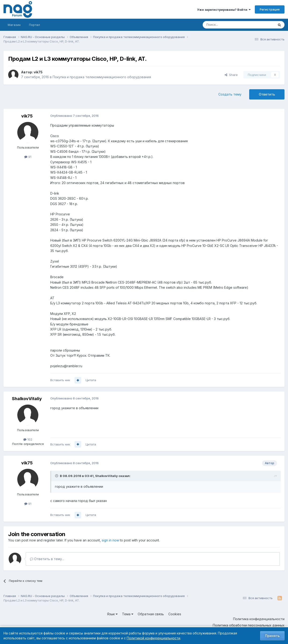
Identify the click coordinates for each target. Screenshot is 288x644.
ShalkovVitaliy (27, 399)
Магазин (14, 25)
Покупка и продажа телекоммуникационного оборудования (102, 77)
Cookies (175, 614)
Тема (128, 614)
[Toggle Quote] (57, 476)
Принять (272, 636)
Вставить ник (60, 380)
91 (28, 157)
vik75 (38, 72)
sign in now (110, 540)
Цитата (91, 380)
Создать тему (230, 94)
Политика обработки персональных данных (249, 625)
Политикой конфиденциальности (153, 638)
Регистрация (270, 9)
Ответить (267, 94)
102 (28, 439)
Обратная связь (151, 614)
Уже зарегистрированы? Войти (224, 10)
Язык (112, 614)
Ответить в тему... (47, 559)
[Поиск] (226, 25)
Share (231, 75)
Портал (34, 25)
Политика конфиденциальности (259, 619)
